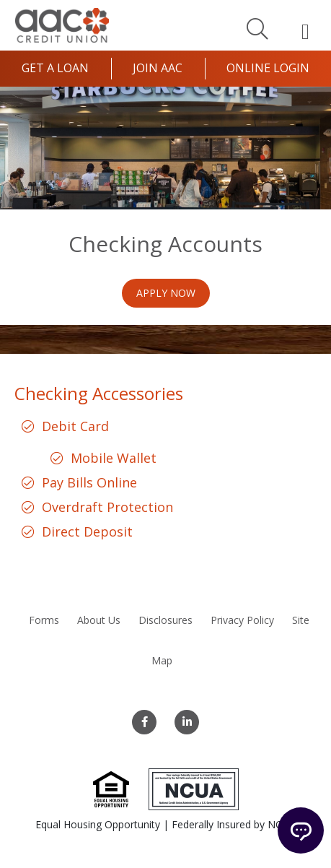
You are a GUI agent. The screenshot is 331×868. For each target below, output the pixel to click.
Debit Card (75, 426)
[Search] (257, 28)
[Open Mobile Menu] (305, 31)
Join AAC (158, 68)
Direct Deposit (87, 531)
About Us (99, 620)
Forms (44, 620)
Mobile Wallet (114, 458)
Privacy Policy (242, 620)
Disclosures (165, 620)
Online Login (268, 68)
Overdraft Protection (107, 507)
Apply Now (166, 293)
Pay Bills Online (89, 482)
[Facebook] (144, 722)
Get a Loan (55, 68)
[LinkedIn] (187, 722)
